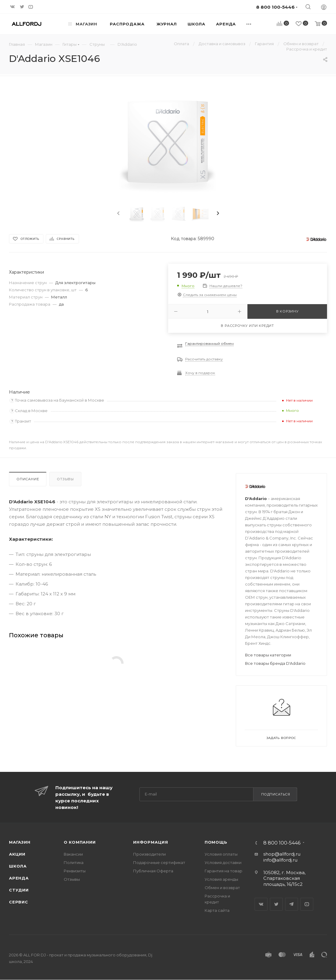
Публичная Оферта (153, 871)
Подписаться (276, 794)
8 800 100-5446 (282, 843)
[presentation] (118, 214)
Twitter (276, 904)
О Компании (80, 842)
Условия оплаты (221, 854)
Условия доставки (223, 862)
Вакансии (73, 854)
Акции (17, 854)
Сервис (19, 902)
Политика (74, 862)
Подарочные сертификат (159, 862)
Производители (149, 854)
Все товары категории (268, 655)
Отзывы (65, 479)
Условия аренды (221, 879)
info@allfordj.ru (280, 860)
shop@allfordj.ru (282, 854)
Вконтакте (261, 904)
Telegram (292, 904)
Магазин (20, 842)
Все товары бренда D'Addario (275, 663)
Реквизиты (75, 871)
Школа (18, 866)
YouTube (307, 904)
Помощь (216, 842)
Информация (151, 842)
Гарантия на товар (224, 871)
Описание (28, 479)
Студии (19, 890)
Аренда (19, 878)
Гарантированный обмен (209, 343)
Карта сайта (217, 910)
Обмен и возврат (222, 888)
